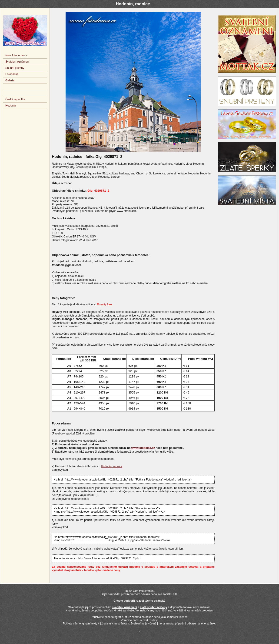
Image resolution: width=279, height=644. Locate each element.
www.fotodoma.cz (143, 448)
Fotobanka (12, 74)
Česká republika (15, 99)
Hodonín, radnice (111, 466)
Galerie (10, 80)
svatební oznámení (125, 607)
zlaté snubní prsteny (154, 607)
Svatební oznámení (17, 62)
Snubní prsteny (15, 68)
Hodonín (11, 106)
